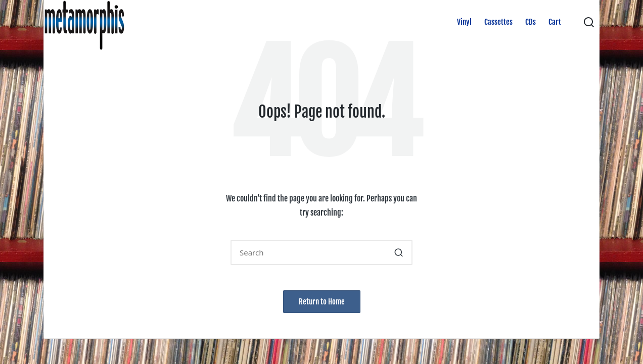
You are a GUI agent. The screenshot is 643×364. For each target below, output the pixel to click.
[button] (399, 252)
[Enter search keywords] (321, 252)
